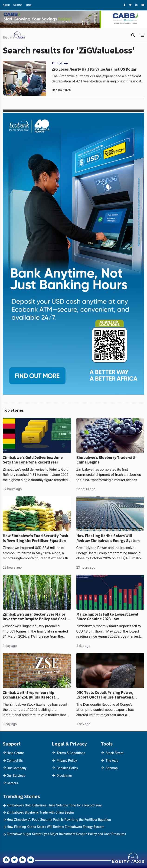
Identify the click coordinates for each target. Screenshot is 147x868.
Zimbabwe (60, 63)
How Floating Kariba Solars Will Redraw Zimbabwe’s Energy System (108, 538)
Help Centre (15, 753)
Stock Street (115, 753)
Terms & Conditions (71, 753)
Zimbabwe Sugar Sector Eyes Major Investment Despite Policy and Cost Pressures (35, 617)
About (6, 5)
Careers (12, 783)
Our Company (17, 768)
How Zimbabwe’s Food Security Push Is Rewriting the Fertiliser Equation (36, 538)
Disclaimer (64, 776)
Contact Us (15, 761)
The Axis (112, 761)
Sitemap (112, 768)
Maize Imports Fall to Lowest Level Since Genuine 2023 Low (107, 617)
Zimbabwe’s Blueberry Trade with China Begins (106, 460)
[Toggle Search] (133, 35)
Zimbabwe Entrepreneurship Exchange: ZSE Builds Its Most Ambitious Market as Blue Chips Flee (35, 695)
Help (29, 5)
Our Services (16, 776)
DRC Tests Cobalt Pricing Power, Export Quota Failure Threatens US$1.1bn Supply (105, 695)
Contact (18, 5)
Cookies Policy (67, 768)
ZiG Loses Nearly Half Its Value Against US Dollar (94, 69)
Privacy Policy (67, 761)
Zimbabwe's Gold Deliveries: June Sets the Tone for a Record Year (33, 460)
